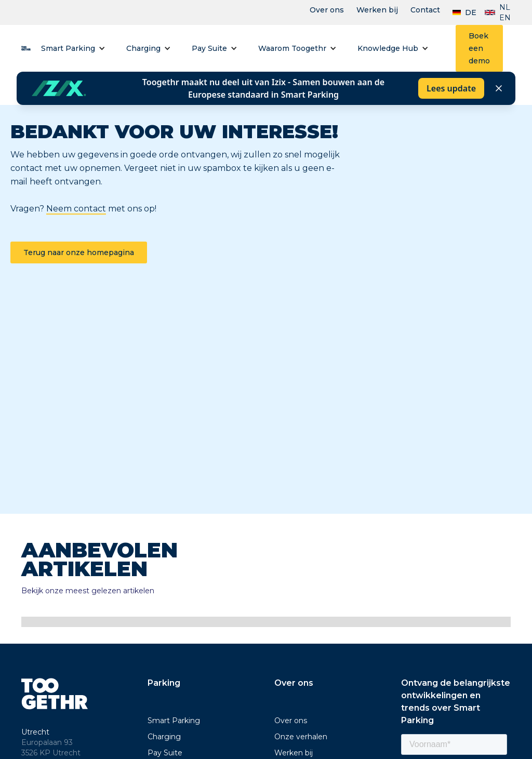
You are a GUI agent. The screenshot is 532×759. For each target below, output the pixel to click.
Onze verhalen (301, 737)
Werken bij (377, 10)
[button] (73, 48)
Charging (143, 48)
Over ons (327, 10)
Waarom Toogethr (292, 48)
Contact (425, 10)
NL (505, 7)
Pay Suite (209, 48)
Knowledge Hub (388, 48)
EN (505, 18)
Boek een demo (479, 48)
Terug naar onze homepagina (79, 252)
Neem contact (76, 209)
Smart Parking (68, 48)
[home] (26, 48)
